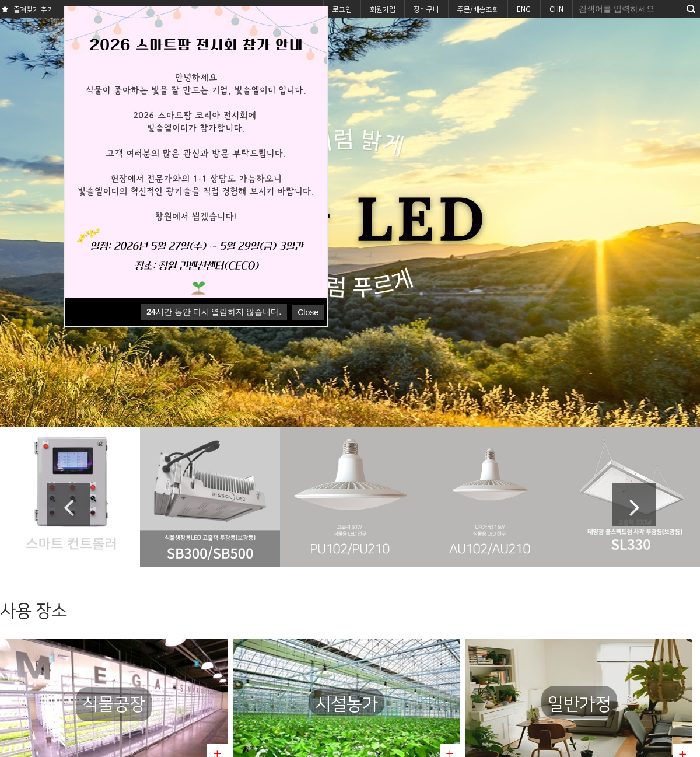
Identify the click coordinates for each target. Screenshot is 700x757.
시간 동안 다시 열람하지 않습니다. (214, 312)
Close (308, 312)
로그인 (342, 8)
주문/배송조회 (478, 8)
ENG (524, 8)
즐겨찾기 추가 (27, 10)
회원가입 (383, 8)
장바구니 (426, 8)
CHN (556, 8)
